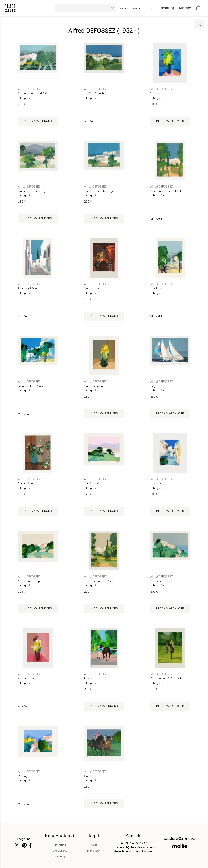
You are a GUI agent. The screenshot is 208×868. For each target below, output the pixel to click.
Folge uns (24, 839)
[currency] (150, 8)
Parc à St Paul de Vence (100, 581)
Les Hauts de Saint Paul (166, 191)
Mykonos (156, 484)
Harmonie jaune (94, 386)
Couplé (89, 776)
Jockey (88, 679)
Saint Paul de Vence (31, 386)
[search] (82, 8)
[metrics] (137, 8)
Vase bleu (157, 94)
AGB (94, 845)
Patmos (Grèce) (28, 289)
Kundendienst (60, 836)
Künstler (185, 8)
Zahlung (60, 856)
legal (94, 836)
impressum (94, 850)
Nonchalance (93, 289)
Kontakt (134, 836)
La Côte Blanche (95, 94)
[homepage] (10, 8)
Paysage (24, 776)
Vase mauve (26, 679)
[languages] (124, 8)
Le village (157, 289)
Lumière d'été (93, 484)
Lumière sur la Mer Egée (100, 191)
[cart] (198, 8)
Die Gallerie (60, 850)
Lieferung (60, 845)
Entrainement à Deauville (166, 679)
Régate (155, 386)
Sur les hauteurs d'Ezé (32, 94)
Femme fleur (26, 484)
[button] (137, 8)
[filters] (199, 25)
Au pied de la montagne (34, 191)
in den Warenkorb (38, 121)
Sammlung (166, 8)
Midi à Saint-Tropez (30, 581)
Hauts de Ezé (159, 581)
